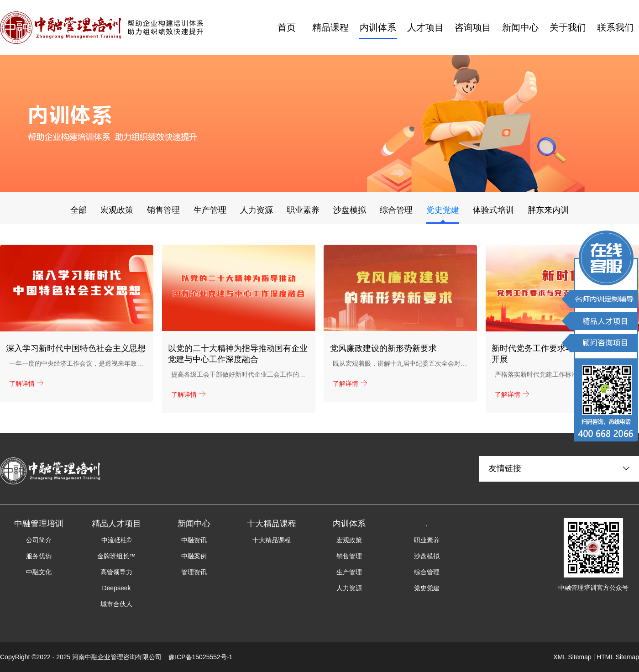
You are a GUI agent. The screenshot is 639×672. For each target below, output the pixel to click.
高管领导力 (116, 572)
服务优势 (39, 556)
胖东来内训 (548, 210)
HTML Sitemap (618, 657)
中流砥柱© (116, 540)
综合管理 (396, 210)
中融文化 (39, 572)
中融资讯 (194, 540)
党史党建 (443, 210)
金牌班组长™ (116, 556)
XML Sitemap (572, 657)
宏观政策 (117, 210)
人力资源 (257, 210)
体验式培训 (493, 210)
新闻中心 (520, 27)
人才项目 (425, 27)
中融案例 (194, 556)
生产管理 (210, 210)
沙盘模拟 (350, 210)
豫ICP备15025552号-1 (200, 657)
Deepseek (116, 588)
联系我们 (615, 27)
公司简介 (39, 540)
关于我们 (568, 27)
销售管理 (163, 210)
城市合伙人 (116, 604)
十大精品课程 (272, 540)
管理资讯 (194, 572)
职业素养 (303, 210)
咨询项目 (473, 27)
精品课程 (330, 27)
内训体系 (378, 27)
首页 (287, 27)
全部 (79, 210)
